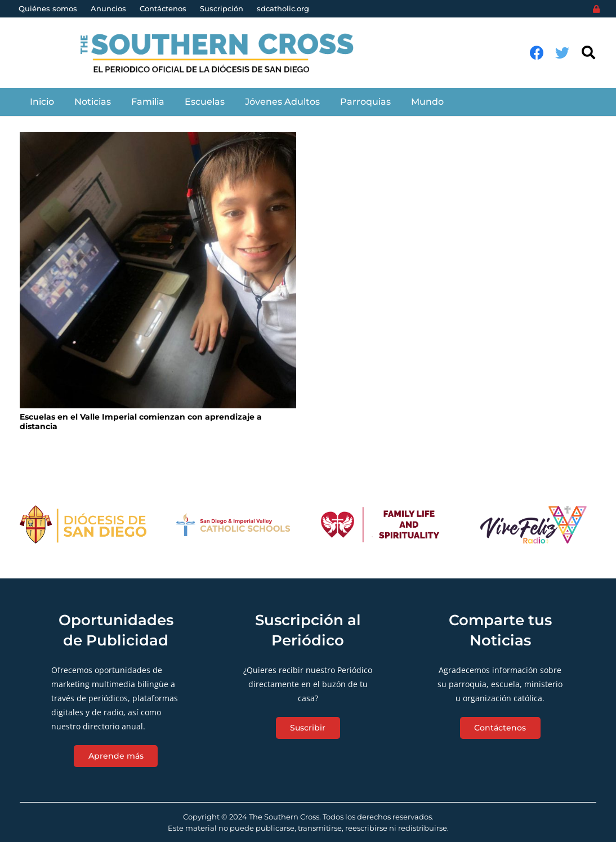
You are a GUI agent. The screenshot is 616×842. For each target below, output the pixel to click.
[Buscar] (588, 53)
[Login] (596, 9)
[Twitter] (562, 53)
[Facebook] (537, 53)
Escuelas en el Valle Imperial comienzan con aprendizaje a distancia (141, 422)
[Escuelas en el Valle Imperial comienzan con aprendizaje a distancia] (158, 270)
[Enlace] (223, 53)
